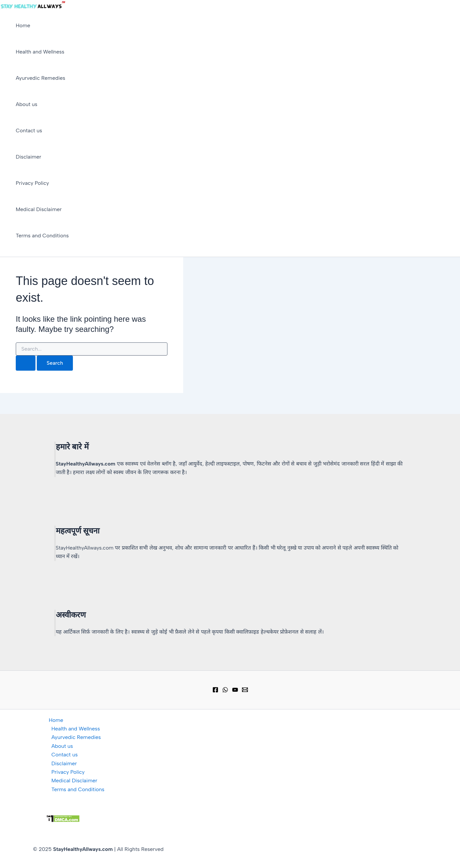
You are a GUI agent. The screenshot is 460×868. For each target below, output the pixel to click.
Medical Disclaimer (39, 209)
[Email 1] (245, 691)
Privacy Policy (32, 183)
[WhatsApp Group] (225, 691)
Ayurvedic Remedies (41, 78)
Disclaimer (29, 157)
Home (23, 25)
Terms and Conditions (42, 236)
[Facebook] (215, 691)
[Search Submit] (26, 363)
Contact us (29, 130)
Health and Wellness (40, 52)
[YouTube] (235, 691)
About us (27, 104)
